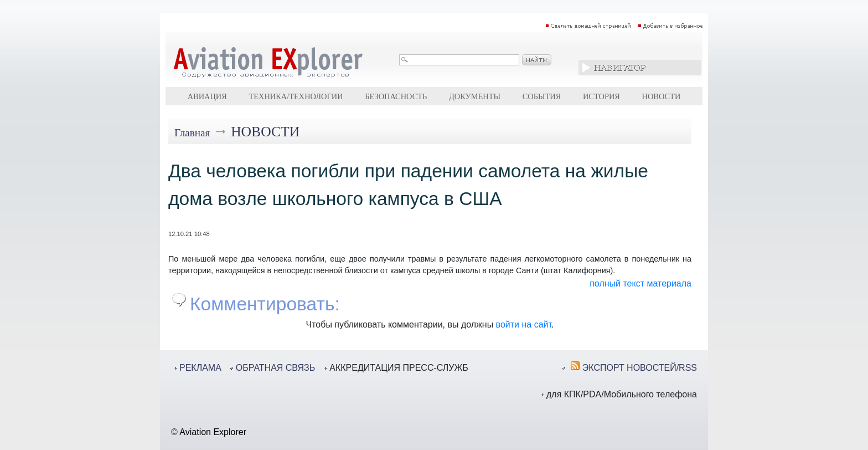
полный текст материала (640, 283)
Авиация (207, 96)
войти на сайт (524, 324)
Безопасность (396, 96)
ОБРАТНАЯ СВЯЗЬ (275, 368)
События (542, 96)
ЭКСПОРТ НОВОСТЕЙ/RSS (640, 368)
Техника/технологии (296, 96)
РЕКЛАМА (200, 368)
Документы (475, 96)
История (601, 96)
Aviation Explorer (213, 432)
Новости (662, 96)
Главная (192, 133)
